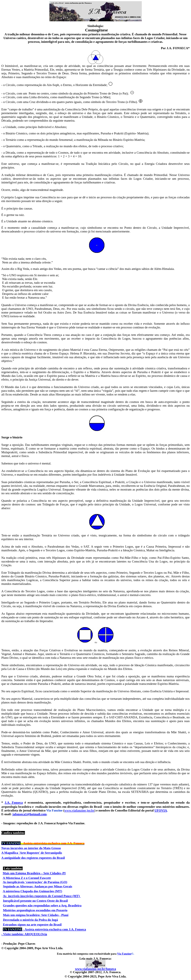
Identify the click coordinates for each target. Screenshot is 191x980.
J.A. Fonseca (14, 803)
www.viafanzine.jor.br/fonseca (96, 969)
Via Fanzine (124, 954)
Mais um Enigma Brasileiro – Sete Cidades (32, 873)
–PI (63, 873)
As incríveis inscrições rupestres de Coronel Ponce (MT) (41, 896)
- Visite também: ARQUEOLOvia (24, 934)
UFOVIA (161, 810)
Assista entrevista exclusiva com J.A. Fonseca (44, 929)
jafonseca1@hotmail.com (29, 814)
